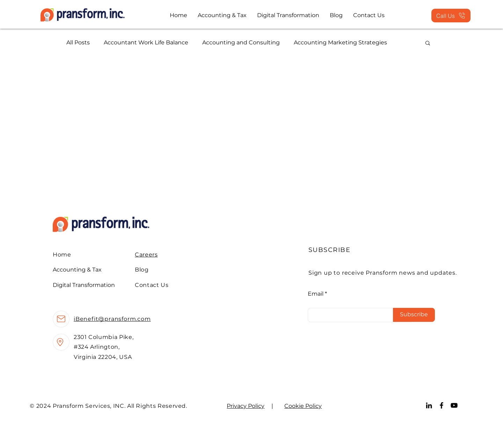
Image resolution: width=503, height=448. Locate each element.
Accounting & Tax (77, 270)
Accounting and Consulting (241, 42)
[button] (428, 44)
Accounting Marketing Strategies (340, 42)
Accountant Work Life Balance (146, 42)
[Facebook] (442, 405)
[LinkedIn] (429, 405)
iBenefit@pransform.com (112, 319)
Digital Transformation (84, 285)
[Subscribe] (414, 315)
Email (316, 294)
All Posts (78, 42)
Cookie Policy (303, 406)
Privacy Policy (246, 406)
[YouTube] (454, 405)
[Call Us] (451, 16)
